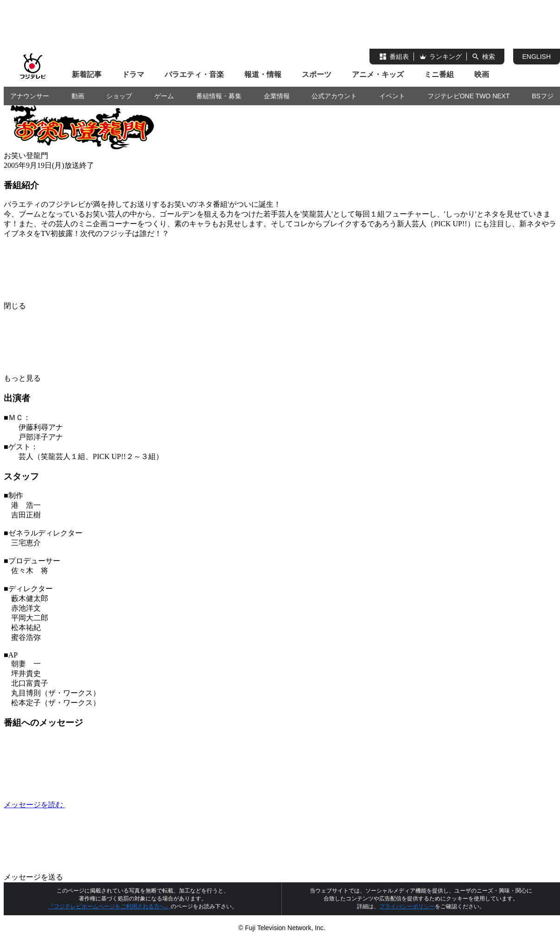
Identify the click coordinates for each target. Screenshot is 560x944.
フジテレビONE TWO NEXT (469, 96)
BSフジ (543, 96)
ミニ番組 (439, 74)
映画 (482, 74)
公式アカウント (334, 96)
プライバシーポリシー (407, 906)
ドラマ (133, 74)
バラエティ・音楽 (194, 74)
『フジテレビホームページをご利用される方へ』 (109, 906)
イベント (392, 96)
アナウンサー (30, 96)
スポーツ (317, 74)
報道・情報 (263, 74)
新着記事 (87, 74)
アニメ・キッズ (378, 74)
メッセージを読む (104, 805)
